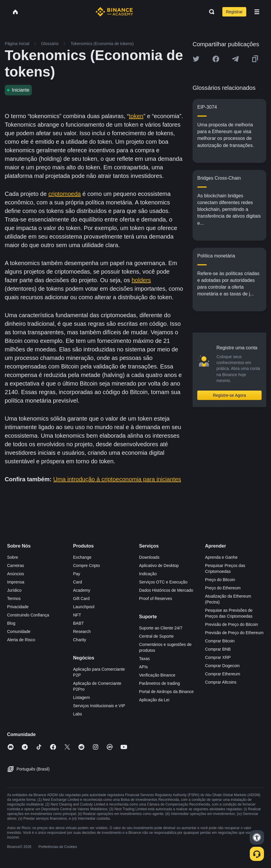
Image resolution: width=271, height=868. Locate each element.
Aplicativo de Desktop (159, 566)
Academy (82, 590)
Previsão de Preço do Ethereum (234, 633)
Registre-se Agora (229, 395)
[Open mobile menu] (257, 12)
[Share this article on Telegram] (235, 59)
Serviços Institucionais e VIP (99, 706)
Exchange (82, 557)
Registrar (234, 12)
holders (141, 280)
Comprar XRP (218, 657)
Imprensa (16, 582)
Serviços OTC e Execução (163, 582)
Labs (78, 714)
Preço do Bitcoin (220, 580)
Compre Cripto (87, 566)
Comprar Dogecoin (222, 666)
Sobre (13, 557)
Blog (11, 623)
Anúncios (16, 574)
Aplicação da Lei (154, 700)
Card (78, 582)
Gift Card (81, 598)
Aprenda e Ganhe (221, 557)
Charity (80, 640)
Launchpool (84, 607)
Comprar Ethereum (222, 674)
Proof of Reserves (156, 598)
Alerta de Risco (21, 640)
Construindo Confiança (28, 615)
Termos (14, 598)
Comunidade (19, 631)
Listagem (82, 697)
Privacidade (18, 607)
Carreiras (16, 566)
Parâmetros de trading (160, 683)
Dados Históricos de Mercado (166, 590)
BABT (79, 623)
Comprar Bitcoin (220, 641)
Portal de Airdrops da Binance (166, 692)
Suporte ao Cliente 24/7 (161, 628)
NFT (77, 615)
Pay (77, 574)
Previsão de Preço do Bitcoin (231, 624)
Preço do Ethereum (223, 588)
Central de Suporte (157, 636)
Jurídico (14, 590)
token (136, 116)
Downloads (149, 557)
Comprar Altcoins (221, 682)
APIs (144, 667)
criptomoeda (65, 194)
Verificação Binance (157, 675)
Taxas (145, 659)
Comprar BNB (218, 649)
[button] (257, 12)
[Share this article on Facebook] (216, 59)
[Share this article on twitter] (196, 59)
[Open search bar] (210, 12)
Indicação (148, 574)
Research (82, 631)
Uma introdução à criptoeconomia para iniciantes (117, 479)
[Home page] (114, 12)
